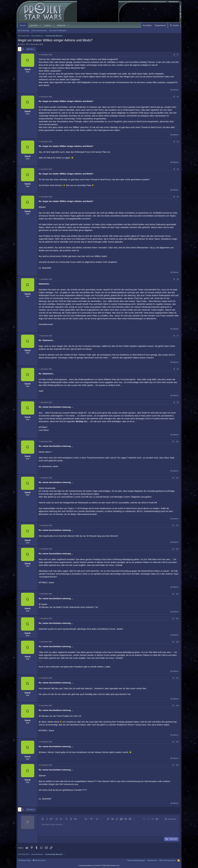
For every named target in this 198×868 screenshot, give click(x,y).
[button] (40, 25)
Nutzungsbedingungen (136, 860)
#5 (178, 197)
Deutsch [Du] (39, 860)
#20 (177, 765)
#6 (178, 279)
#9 (178, 402)
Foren (23, 25)
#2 (178, 97)
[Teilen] (174, 55)
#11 (177, 478)
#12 (177, 525)
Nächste (30, 49)
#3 (178, 142)
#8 (178, 369)
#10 (177, 442)
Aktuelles (34, 25)
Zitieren (176, 90)
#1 (178, 55)
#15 (177, 618)
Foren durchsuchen (39, 31)
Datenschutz (152, 860)
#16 (177, 642)
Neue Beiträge (24, 31)
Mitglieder (62, 25)
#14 (177, 594)
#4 (178, 169)
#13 (177, 549)
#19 (177, 742)
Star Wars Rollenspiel (58, 31)
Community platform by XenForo (99, 866)
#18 (177, 706)
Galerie (48, 25)
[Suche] (174, 25)
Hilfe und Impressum (167, 860)
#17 (177, 678)
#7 (178, 336)
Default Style (25, 860)
